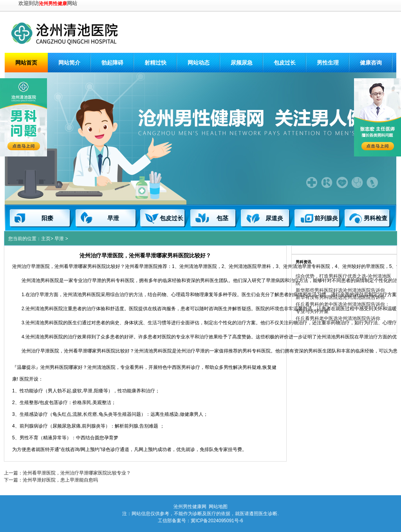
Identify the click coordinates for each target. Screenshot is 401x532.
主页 (46, 239)
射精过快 (155, 63)
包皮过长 (285, 63)
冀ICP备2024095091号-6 (217, 521)
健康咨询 (371, 63)
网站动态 (199, 63)
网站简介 (69, 63)
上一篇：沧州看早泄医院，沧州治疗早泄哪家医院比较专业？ (67, 473)
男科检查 (376, 218)
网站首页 (26, 63)
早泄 (113, 218)
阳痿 (47, 218)
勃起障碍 (112, 63)
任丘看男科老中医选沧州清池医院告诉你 (338, 318)
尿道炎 (274, 218)
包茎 (222, 218)
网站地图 (218, 507)
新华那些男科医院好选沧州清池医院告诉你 (340, 290)
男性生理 (328, 63)
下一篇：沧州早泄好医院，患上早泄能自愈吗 (51, 480)
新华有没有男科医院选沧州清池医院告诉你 (340, 297)
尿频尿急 (242, 63)
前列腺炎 (326, 218)
